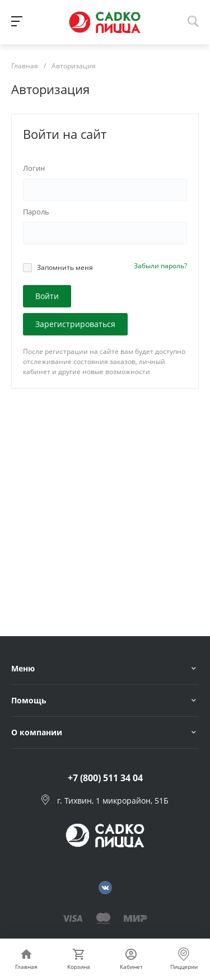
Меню (23, 668)
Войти (47, 296)
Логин (34, 168)
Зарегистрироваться (75, 324)
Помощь (29, 700)
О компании (37, 732)
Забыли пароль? (160, 266)
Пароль (36, 212)
